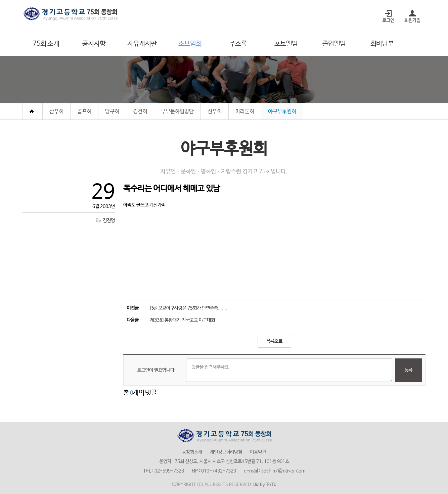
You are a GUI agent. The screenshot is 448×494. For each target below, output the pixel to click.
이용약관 (258, 452)
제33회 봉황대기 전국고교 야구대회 (183, 320)
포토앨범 (286, 44)
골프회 (84, 112)
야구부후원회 (282, 112)
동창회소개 (192, 452)
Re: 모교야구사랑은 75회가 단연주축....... (189, 308)
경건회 (140, 112)
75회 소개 (46, 44)
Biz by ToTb (265, 485)
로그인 (388, 20)
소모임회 (190, 44)
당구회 (112, 112)
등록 (408, 370)
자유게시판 (142, 44)
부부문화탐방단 (177, 112)
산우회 (56, 112)
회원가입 (412, 20)
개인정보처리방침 (226, 452)
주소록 (238, 44)
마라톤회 (245, 112)
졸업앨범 (334, 44)
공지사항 (94, 44)
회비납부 (382, 44)
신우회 (215, 112)
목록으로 (274, 341)
